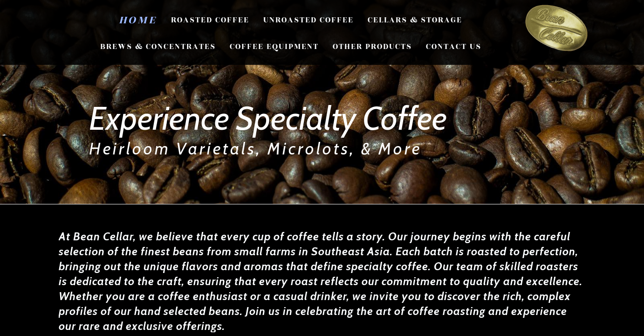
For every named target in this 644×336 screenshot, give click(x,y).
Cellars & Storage (415, 20)
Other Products (372, 47)
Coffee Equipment (274, 47)
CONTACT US (454, 47)
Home (138, 20)
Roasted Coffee (210, 20)
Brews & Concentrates (158, 47)
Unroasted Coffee (308, 20)
